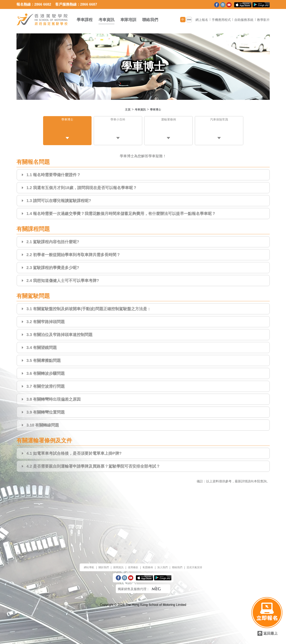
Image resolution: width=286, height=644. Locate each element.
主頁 (125, 109)
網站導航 (80, 564)
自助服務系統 (244, 20)
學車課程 (85, 20)
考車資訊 (106, 20)
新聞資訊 (114, 564)
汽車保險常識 (219, 120)
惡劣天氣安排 (203, 564)
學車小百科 (118, 120)
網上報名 (202, 20)
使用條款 (131, 564)
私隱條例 (148, 564)
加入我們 (165, 564)
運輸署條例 (168, 120)
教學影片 (263, 20)
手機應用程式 (221, 20)
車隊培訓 (128, 20)
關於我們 (97, 564)
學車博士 (158, 109)
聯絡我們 (150, 20)
